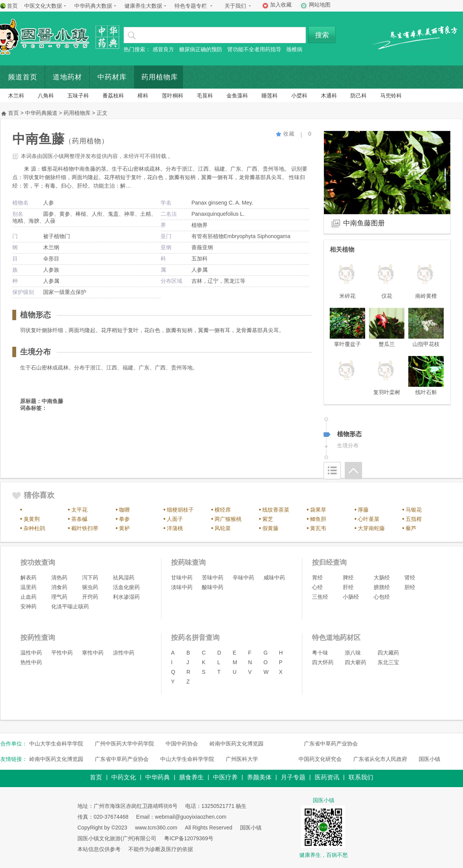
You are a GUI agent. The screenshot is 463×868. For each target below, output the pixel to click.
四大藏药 (388, 653)
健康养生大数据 (143, 6)
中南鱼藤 (52, 401)
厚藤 (363, 510)
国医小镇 (429, 759)
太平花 (79, 510)
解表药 (29, 578)
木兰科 (16, 96)
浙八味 (353, 653)
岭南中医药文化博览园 (237, 744)
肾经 (410, 578)
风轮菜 (223, 528)
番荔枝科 (113, 96)
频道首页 (23, 77)
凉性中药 (124, 653)
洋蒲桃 (175, 528)
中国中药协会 (182, 744)
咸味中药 (274, 578)
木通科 (329, 96)
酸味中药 (213, 587)
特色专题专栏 (191, 6)
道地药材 (67, 77)
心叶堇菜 (369, 519)
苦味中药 (213, 578)
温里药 (29, 587)
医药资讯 (327, 777)
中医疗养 (225, 777)
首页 (12, 6)
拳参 (124, 519)
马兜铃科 (391, 96)
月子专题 (293, 777)
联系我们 (361, 777)
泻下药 (90, 578)
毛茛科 (205, 96)
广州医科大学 (242, 759)
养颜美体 (259, 777)
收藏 (285, 134)
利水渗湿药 (126, 597)
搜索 (322, 35)
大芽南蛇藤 (371, 528)
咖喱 (124, 510)
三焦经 (320, 597)
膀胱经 (382, 587)
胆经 (410, 587)
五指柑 (414, 519)
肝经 (348, 587)
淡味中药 (182, 587)
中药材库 (112, 77)
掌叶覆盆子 (347, 344)
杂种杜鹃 (34, 528)
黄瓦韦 (318, 528)
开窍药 (90, 597)
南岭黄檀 (426, 296)
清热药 (59, 578)
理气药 (59, 597)
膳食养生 (191, 777)
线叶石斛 (426, 392)
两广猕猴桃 (228, 519)
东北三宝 (388, 662)
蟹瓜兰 (387, 344)
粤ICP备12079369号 (189, 838)
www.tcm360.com (156, 828)
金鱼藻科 (237, 96)
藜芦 (411, 528)
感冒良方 (163, 49)
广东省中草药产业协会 (331, 744)
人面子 (175, 519)
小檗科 (299, 96)
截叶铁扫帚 (85, 528)
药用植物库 (160, 77)
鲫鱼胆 (318, 519)
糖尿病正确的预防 (201, 49)
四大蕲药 (356, 662)
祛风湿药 (124, 578)
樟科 (143, 96)
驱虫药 (90, 587)
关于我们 (235, 6)
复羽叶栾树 (387, 392)
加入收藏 (281, 5)
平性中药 (62, 653)
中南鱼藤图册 (364, 223)
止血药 (29, 597)
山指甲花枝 (426, 344)
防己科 (359, 96)
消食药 (59, 587)
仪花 (387, 296)
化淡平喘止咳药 (70, 606)
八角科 (46, 96)
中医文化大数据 (43, 6)
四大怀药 (323, 662)
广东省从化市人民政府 (380, 759)
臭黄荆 (32, 519)
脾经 (348, 578)
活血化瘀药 (126, 587)
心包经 (382, 597)
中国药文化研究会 (320, 759)
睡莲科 (270, 96)
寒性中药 (93, 653)
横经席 (223, 510)
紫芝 (268, 519)
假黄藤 (270, 528)
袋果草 (318, 510)
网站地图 (320, 5)
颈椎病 (294, 49)
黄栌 (124, 528)
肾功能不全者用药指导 (254, 49)
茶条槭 (79, 519)
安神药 (29, 606)
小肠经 (351, 597)
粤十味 (320, 653)
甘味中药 (182, 578)
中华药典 (158, 777)
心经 (317, 587)
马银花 (414, 510)
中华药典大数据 (93, 6)
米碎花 (347, 296)
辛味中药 (243, 578)
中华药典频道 (41, 113)
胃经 (317, 578)
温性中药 (31, 653)
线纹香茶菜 (276, 510)
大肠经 (382, 578)
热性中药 (31, 662)
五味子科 (78, 96)
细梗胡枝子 (180, 510)
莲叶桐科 (173, 96)
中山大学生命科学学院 (56, 744)
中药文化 (124, 777)
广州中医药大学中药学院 (124, 744)
